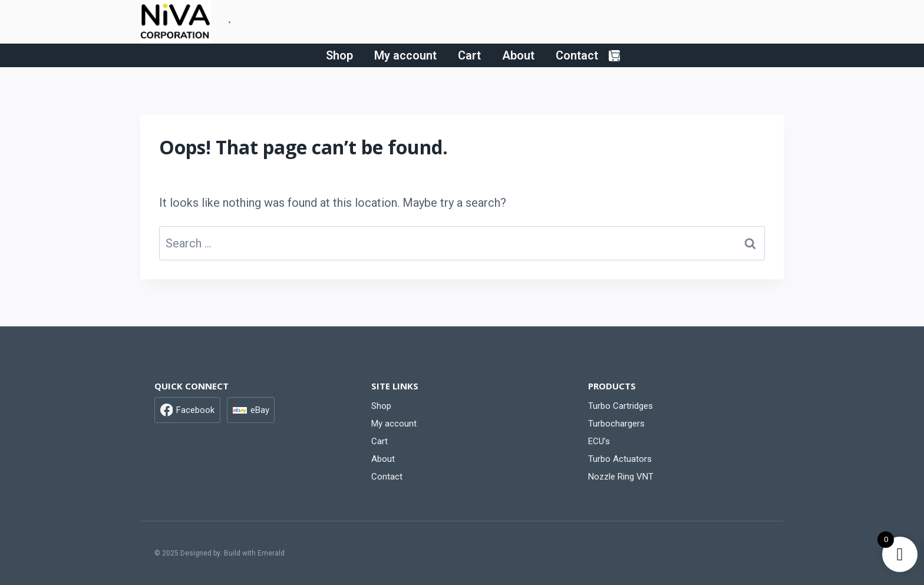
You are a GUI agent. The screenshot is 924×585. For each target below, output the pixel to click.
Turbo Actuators (620, 459)
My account (405, 55)
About (518, 55)
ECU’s (599, 441)
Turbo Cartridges (621, 406)
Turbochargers (616, 424)
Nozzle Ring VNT (621, 477)
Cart (469, 55)
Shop (339, 55)
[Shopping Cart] (614, 56)
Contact (577, 55)
